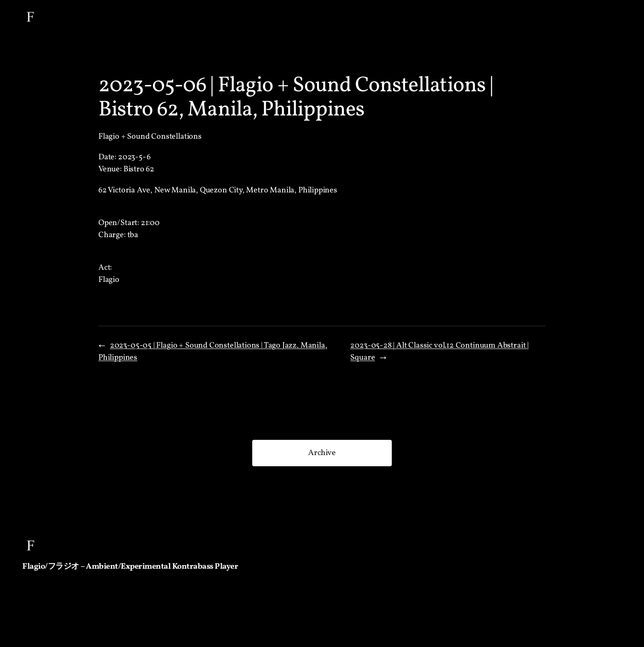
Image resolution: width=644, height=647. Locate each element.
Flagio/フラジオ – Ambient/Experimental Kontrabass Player (130, 567)
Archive (322, 453)
